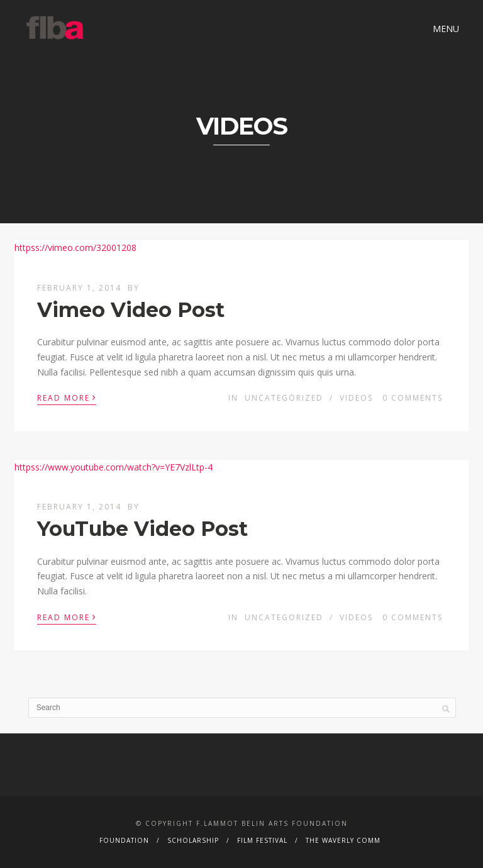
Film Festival (262, 840)
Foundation (124, 840)
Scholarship (193, 840)
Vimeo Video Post (131, 310)
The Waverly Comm (343, 840)
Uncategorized (284, 398)
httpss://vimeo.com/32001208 (75, 248)
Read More (67, 397)
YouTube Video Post (142, 529)
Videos (356, 398)
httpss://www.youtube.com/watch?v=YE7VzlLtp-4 (114, 467)
